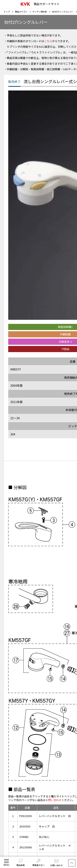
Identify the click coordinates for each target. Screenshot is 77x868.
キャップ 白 (47, 826)
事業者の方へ (38, 863)
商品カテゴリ (21, 12)
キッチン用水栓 (40, 12)
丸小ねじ (44, 837)
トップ (7, 12)
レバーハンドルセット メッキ (55, 847)
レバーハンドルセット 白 (55, 816)
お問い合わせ (56, 863)
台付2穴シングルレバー (63, 12)
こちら (48, 41)
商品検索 (21, 863)
